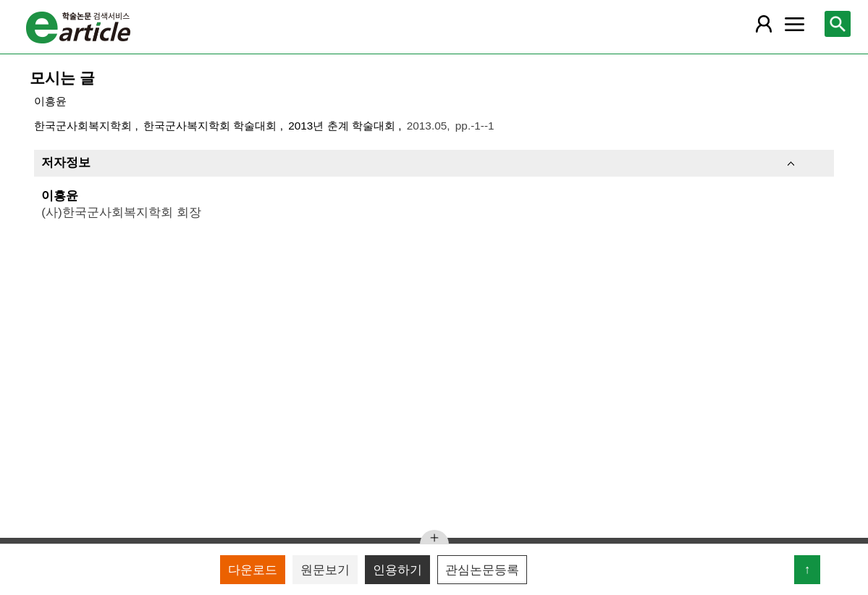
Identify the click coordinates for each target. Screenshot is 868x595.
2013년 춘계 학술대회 (343, 126)
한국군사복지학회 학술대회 (212, 126)
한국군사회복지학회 (84, 126)
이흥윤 (50, 101)
